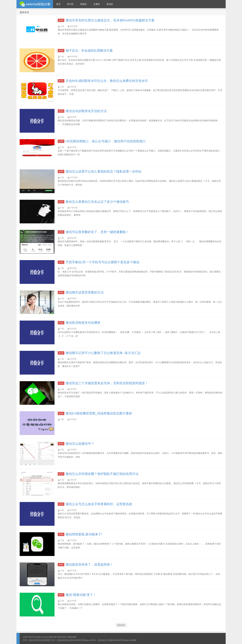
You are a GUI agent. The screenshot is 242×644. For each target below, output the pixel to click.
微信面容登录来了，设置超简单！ (89, 565)
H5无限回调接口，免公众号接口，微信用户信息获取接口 (106, 141)
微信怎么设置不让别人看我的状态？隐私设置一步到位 (104, 171)
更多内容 (121, 625)
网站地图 (72, 637)
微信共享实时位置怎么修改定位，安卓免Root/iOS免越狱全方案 (110, 20)
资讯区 (110, 4)
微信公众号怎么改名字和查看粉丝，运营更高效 (99, 504)
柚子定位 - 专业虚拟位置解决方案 (89, 51)
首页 (58, 4)
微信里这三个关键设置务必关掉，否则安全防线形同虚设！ (107, 383)
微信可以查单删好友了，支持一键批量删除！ (97, 232)
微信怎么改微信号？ (80, 444)
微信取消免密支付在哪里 (83, 323)
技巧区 (70, 4)
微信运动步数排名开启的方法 (86, 111)
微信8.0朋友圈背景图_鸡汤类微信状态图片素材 (99, 413)
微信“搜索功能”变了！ (81, 595)
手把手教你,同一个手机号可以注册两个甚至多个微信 (103, 262)
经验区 (84, 4)
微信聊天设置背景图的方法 (85, 292)
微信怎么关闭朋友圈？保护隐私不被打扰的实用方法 (102, 474)
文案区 (97, 4)
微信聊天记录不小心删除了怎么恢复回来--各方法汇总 (103, 353)
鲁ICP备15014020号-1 (59, 637)
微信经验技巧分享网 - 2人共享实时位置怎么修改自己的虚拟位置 (35, 4)
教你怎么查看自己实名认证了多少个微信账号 (97, 202)
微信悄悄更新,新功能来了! (84, 534)
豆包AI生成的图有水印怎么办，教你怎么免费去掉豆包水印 (107, 81)
